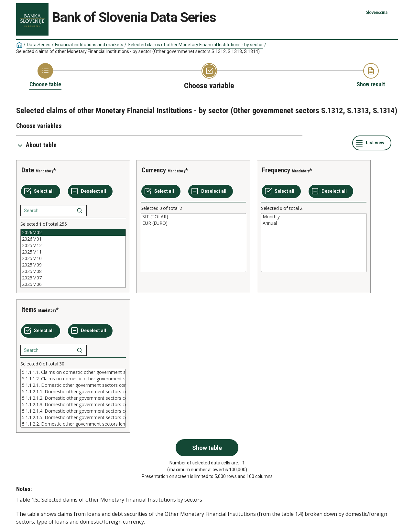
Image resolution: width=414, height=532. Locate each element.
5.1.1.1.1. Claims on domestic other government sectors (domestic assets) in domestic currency (73, 372)
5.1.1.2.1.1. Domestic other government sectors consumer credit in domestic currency (73, 392)
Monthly (314, 217)
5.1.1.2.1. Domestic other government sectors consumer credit (73, 385)
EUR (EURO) (193, 223)
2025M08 (73, 271)
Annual (314, 223)
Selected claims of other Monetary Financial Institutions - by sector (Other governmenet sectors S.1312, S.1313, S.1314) (138, 51)
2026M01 (73, 239)
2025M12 (73, 245)
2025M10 (73, 258)
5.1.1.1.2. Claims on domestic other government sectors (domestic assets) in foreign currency (73, 379)
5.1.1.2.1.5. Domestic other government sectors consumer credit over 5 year (73, 418)
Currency (154, 170)
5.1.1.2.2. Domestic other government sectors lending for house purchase (73, 424)
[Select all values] (41, 191)
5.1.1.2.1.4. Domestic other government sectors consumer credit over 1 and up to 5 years (73, 411)
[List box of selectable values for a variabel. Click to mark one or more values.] (73, 258)
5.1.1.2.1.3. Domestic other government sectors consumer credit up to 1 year (73, 405)
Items (29, 309)
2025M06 (73, 284)
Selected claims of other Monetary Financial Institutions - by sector (195, 45)
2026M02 (73, 233)
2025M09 (73, 265)
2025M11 (73, 252)
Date (28, 170)
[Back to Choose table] (45, 76)
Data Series (39, 45)
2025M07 (73, 278)
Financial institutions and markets (89, 45)
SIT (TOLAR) (193, 217)
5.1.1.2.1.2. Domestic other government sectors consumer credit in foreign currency (73, 398)
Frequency (276, 170)
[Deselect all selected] (90, 191)
